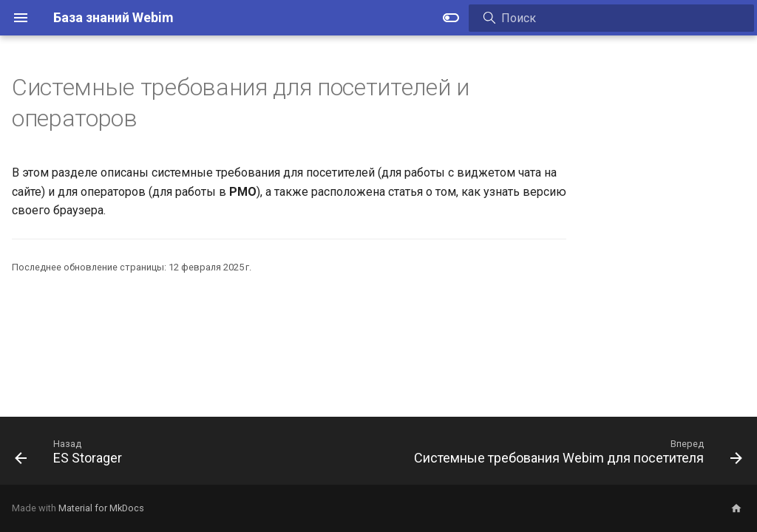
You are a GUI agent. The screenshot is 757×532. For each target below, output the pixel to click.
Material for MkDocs (101, 508)
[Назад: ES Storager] (71, 455)
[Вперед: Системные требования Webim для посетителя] (575, 455)
